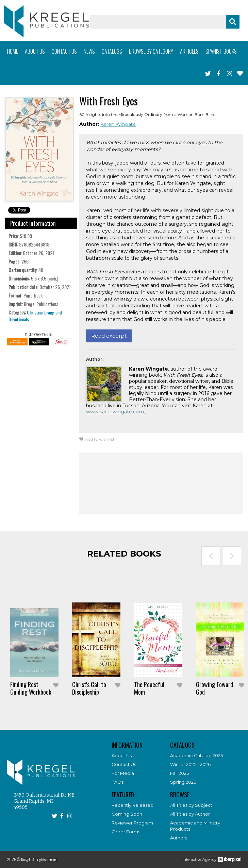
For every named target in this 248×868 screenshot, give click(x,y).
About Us (122, 755)
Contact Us (124, 764)
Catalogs (112, 51)
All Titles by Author (190, 814)
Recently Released (133, 805)
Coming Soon (127, 814)
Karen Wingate (118, 124)
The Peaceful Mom (149, 688)
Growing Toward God (214, 688)
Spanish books (221, 51)
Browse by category (151, 51)
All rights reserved (45, 859)
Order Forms (126, 832)
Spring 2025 (183, 782)
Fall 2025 (179, 773)
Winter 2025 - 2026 (190, 764)
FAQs (118, 782)
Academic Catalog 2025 (196, 755)
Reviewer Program (132, 823)
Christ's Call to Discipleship (89, 688)
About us (35, 51)
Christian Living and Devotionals (35, 316)
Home (13, 51)
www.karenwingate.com (115, 412)
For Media (123, 773)
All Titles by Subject (191, 805)
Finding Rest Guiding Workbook (31, 688)
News (89, 51)
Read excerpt (109, 336)
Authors (179, 838)
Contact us (64, 51)
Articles (189, 51)
